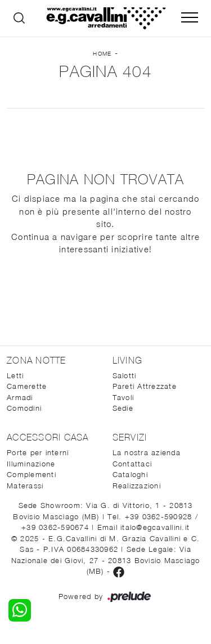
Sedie (123, 408)
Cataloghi (130, 474)
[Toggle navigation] (190, 18)
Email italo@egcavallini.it (144, 527)
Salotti (125, 375)
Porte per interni (38, 452)
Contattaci (133, 464)
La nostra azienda (147, 452)
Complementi (32, 474)
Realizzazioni (137, 486)
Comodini (24, 408)
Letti (15, 375)
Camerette (27, 386)
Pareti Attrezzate (145, 386)
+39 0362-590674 (57, 527)
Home (102, 53)
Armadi (20, 397)
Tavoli (124, 397)
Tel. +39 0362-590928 (151, 516)
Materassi (25, 486)
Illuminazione (31, 464)
